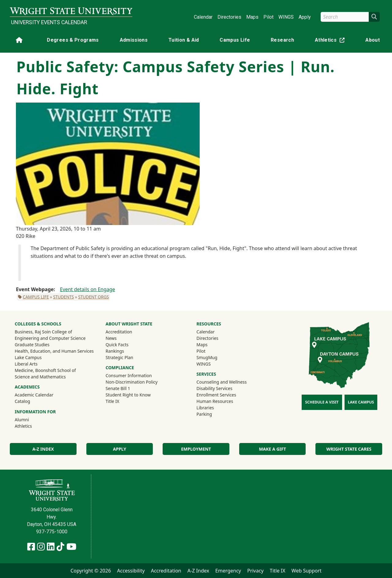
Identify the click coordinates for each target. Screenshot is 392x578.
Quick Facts (117, 345)
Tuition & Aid (184, 40)
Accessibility (131, 571)
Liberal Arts (26, 364)
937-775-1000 (52, 532)
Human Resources (215, 401)
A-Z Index (43, 449)
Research (282, 40)
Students (63, 297)
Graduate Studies (32, 345)
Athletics (331, 41)
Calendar (203, 17)
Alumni (30, 419)
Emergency (228, 571)
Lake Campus (28, 357)
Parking (204, 414)
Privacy (255, 571)
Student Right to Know (128, 395)
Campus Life (235, 40)
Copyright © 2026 (91, 571)
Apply (305, 17)
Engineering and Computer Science (50, 338)
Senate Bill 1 (118, 388)
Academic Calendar (34, 395)
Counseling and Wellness (222, 382)
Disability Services (215, 388)
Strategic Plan (119, 357)
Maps (252, 17)
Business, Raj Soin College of (43, 332)
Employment (196, 449)
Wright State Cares (349, 449)
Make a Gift (272, 449)
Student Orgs (93, 297)
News (111, 338)
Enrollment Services (216, 395)
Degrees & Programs (73, 40)
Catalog (22, 401)
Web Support (307, 571)
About (373, 40)
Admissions (134, 40)
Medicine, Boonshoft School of (45, 370)
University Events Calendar (49, 22)
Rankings (115, 351)
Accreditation (119, 332)
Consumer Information (129, 375)
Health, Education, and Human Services (54, 351)
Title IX (113, 401)
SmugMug (215, 357)
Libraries (205, 408)
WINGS (286, 17)
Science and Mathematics (40, 377)
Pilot (268, 17)
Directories (229, 17)
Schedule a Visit (322, 402)
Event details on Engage (88, 289)
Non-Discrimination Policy (132, 382)
